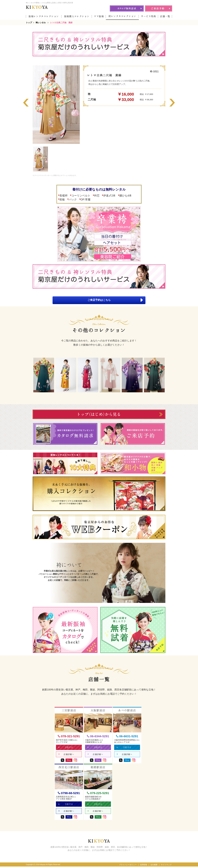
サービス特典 (149, 16)
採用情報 (144, 866)
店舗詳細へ (66, 755)
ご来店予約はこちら (113, 300)
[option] (56, 105)
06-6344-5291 (98, 737)
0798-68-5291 (69, 794)
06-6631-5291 (127, 737)
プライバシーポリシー (128, 866)
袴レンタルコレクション (122, 16)
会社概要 (154, 866)
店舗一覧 (165, 16)
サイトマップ (166, 866)
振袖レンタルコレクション (44, 16)
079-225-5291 (98, 794)
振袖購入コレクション (77, 16)
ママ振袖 (99, 16)
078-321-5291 (69, 737)
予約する (66, 748)
